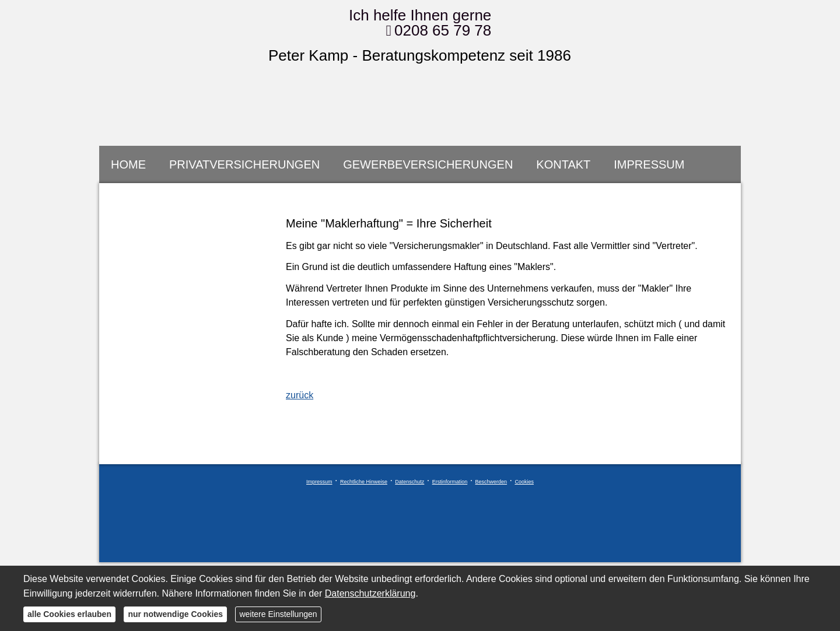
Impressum (319, 482)
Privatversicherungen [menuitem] (244, 164)
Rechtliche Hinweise (364, 482)
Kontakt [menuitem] (563, 164)
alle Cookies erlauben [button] (69, 614)
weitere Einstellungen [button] (278, 614)
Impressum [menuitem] (649, 164)
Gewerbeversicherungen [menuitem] (428, 164)
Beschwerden (491, 482)
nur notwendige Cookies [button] (175, 614)
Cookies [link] (524, 482)
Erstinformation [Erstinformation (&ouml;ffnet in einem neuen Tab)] (450, 482)
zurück (300, 395)
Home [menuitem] (128, 164)
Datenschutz (409, 482)
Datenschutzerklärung (370, 593)
